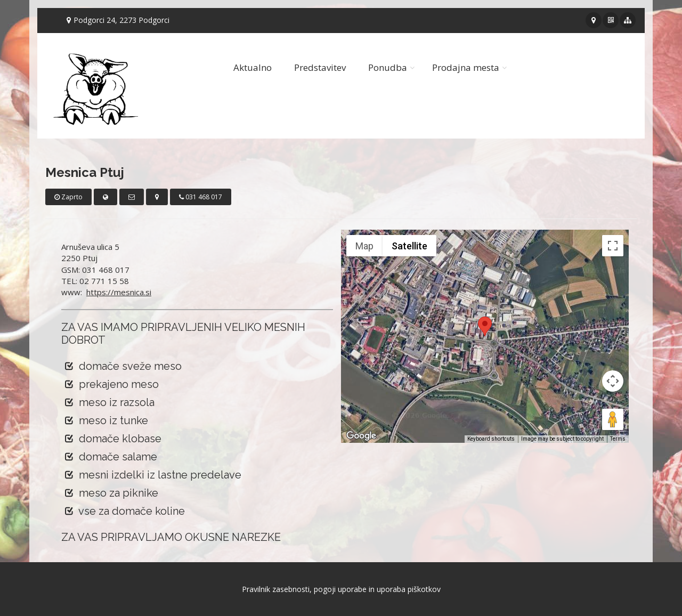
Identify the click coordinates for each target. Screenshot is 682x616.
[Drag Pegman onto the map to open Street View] (613, 419)
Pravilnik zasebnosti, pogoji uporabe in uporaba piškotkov (341, 589)
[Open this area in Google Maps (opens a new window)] (361, 436)
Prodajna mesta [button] (466, 67)
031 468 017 (201, 197)
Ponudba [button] (388, 67)
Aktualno (253, 67)
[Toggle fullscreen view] (613, 246)
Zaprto (68, 197)
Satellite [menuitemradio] (409, 246)
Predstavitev (320, 67)
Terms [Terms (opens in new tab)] (618, 439)
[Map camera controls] (613, 381)
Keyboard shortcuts (491, 439)
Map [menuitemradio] (364, 246)
